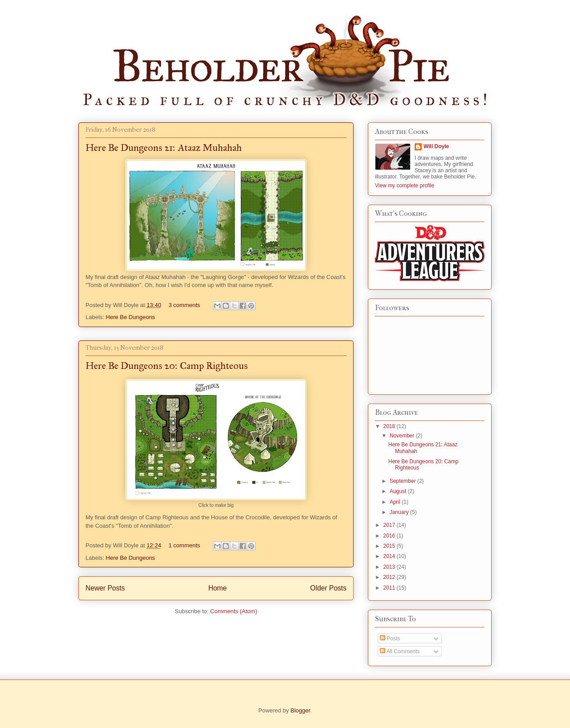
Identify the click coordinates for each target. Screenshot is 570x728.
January (400, 512)
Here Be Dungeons (131, 317)
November (403, 436)
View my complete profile (405, 186)
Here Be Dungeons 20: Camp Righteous (167, 366)
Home (218, 588)
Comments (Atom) (234, 611)
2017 (390, 525)
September (403, 481)
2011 (390, 588)
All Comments (400, 651)
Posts (390, 639)
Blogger (300, 710)
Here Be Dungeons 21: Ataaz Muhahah (164, 148)
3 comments (185, 305)
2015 (390, 546)
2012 (390, 577)
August (399, 491)
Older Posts (328, 588)
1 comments (185, 545)
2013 (390, 567)
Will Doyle (436, 146)
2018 (390, 426)
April (396, 502)
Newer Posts (105, 588)
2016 (390, 536)
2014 (390, 556)
